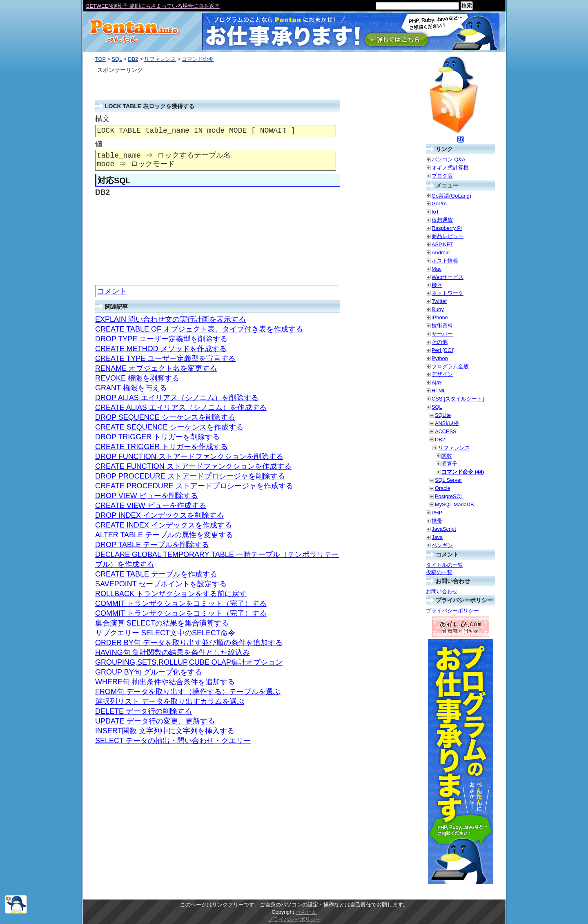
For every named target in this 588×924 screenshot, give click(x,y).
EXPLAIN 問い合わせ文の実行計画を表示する (170, 319)
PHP (437, 513)
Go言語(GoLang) (451, 196)
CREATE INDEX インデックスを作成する (164, 525)
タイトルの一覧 (444, 565)
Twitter (439, 301)
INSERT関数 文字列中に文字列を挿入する (165, 731)
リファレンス (160, 59)
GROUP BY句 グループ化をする (149, 672)
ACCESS (446, 431)
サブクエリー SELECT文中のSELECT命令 (165, 633)
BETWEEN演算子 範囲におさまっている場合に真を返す (153, 6)
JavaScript (444, 529)
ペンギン (442, 545)
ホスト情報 (445, 261)
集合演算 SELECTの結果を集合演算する (162, 623)
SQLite (443, 415)
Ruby (438, 309)
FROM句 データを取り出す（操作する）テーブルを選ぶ (188, 692)
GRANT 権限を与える (131, 388)
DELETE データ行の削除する (144, 711)
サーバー (442, 334)
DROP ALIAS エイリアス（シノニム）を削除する (177, 398)
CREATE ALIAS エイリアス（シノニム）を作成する (181, 407)
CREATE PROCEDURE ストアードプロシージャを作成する (194, 486)
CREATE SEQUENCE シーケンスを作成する (169, 427)
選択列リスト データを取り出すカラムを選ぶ (170, 701)
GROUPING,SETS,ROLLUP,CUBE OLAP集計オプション (189, 662)
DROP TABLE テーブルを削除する (152, 545)
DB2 (133, 59)
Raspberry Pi (447, 228)
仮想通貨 (442, 220)
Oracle (443, 488)
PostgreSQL (449, 496)
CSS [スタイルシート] (458, 399)
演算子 (449, 464)
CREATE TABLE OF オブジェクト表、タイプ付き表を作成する (199, 329)
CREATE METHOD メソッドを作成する (161, 349)
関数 (447, 456)
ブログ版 (442, 176)
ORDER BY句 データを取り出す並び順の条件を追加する (189, 643)
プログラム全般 (450, 366)
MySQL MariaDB (454, 504)
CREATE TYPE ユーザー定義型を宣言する (165, 358)
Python (440, 358)
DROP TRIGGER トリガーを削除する (157, 437)
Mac (437, 269)
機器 (437, 285)
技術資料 (442, 326)
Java (437, 537)
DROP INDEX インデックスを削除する (159, 515)
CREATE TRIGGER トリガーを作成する (161, 447)
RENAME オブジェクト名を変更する (156, 368)
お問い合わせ (442, 591)
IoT (435, 212)
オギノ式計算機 (450, 168)
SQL (117, 59)
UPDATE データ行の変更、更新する (155, 721)
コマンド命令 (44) (463, 472)
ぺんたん (306, 912)
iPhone (440, 317)
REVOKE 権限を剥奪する (137, 378)
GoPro (439, 204)
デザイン (442, 374)
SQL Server (448, 480)
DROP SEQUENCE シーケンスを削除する (165, 417)
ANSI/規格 (447, 423)
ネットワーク (448, 293)
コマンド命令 (198, 59)
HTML (439, 391)
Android (441, 253)
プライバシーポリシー (452, 611)
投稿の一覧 (439, 572)
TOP (100, 59)
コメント (112, 291)
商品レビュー (448, 236)
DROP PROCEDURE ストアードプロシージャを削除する (190, 476)
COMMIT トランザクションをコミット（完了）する (181, 603)
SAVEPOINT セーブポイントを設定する (161, 584)
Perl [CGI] (443, 350)
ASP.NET (442, 244)
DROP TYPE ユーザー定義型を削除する (161, 339)
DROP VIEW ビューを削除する (147, 496)
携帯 (437, 521)
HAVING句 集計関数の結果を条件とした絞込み (173, 652)
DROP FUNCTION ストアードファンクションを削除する (189, 456)
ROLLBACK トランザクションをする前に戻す (171, 594)
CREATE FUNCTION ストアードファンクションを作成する (193, 466)
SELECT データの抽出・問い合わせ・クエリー (173, 741)
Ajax (437, 382)
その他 (440, 342)
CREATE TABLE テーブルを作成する (156, 574)
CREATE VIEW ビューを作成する (151, 505)
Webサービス (448, 277)
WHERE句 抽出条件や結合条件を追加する (165, 682)
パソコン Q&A (449, 159)
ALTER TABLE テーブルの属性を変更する (164, 535)
